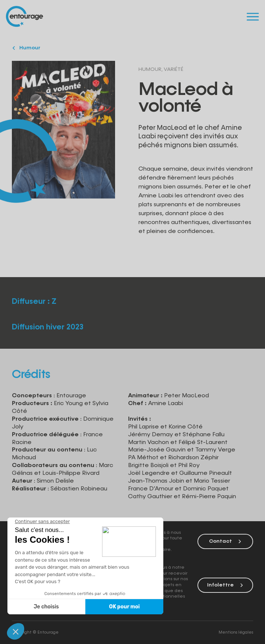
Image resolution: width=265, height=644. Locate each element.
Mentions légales (236, 632)
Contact (225, 541)
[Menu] (253, 17)
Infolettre (225, 585)
